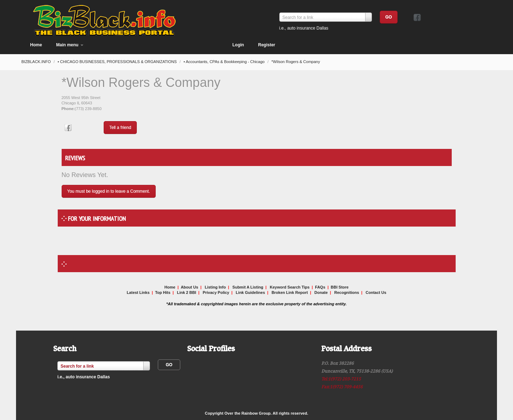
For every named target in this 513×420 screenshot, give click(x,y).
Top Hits (163, 292)
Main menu (70, 45)
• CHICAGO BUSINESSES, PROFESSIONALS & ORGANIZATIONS (118, 62)
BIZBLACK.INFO (37, 62)
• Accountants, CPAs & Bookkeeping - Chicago (225, 62)
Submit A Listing (248, 287)
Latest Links (138, 292)
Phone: (68, 109)
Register (266, 45)
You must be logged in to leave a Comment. (109, 191)
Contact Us (376, 292)
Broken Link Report (290, 292)
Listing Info (215, 287)
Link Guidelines (250, 292)
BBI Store (340, 287)
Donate (321, 292)
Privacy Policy (216, 292)
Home (36, 45)
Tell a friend (120, 128)
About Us (189, 287)
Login (238, 45)
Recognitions (347, 292)
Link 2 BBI (187, 292)
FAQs (320, 287)
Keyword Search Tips (290, 287)
